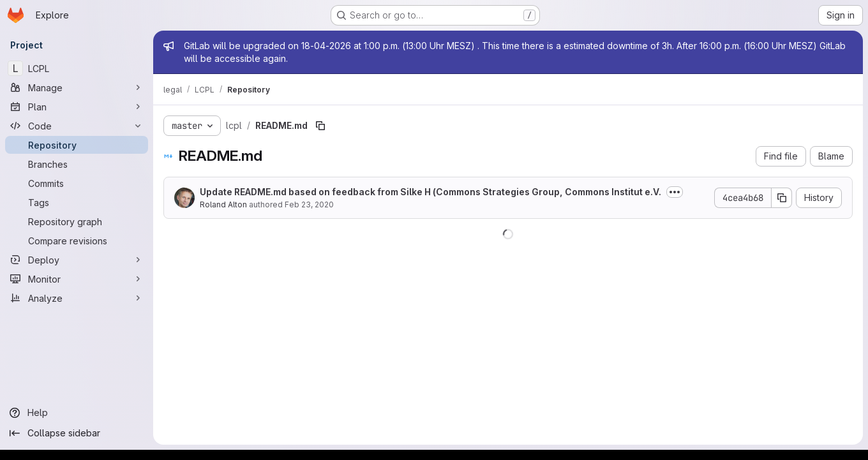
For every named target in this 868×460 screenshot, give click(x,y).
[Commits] (77, 183)
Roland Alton (223, 204)
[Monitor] (77, 279)
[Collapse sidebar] (77, 433)
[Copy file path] (320, 126)
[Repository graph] (77, 221)
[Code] (77, 126)
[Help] (77, 413)
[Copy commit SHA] (782, 198)
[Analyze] (77, 298)
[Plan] (77, 107)
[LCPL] (77, 68)
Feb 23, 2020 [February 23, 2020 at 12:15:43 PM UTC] (309, 204)
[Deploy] (77, 260)
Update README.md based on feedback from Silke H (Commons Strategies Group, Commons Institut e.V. (430, 192)
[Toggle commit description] (675, 192)
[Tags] (77, 202)
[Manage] (77, 87)
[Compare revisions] (77, 241)
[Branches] (77, 164)
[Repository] (77, 145)
